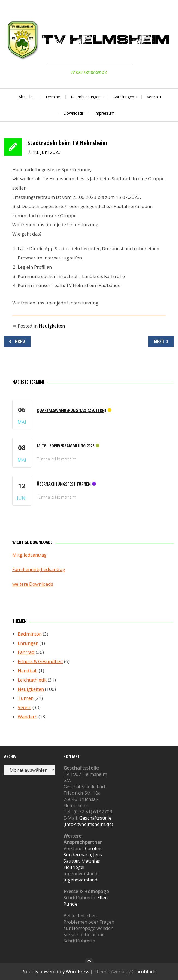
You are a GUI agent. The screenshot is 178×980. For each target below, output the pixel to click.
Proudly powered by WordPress (55, 971)
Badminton (30, 634)
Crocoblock (144, 971)
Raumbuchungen (86, 97)
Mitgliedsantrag (29, 555)
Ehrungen (28, 643)
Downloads (74, 113)
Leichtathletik (32, 680)
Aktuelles (26, 97)
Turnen (26, 698)
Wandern (28, 717)
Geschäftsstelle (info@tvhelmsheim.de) (88, 821)
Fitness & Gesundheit (40, 661)
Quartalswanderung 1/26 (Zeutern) (72, 410)
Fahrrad (26, 652)
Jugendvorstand (81, 880)
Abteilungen (124, 97)
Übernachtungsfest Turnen (64, 484)
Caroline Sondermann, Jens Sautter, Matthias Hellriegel (83, 858)
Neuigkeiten (52, 326)
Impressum (105, 113)
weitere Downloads (33, 584)
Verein (152, 97)
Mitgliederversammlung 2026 (66, 446)
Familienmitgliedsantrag (39, 569)
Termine (53, 97)
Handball (28, 671)
